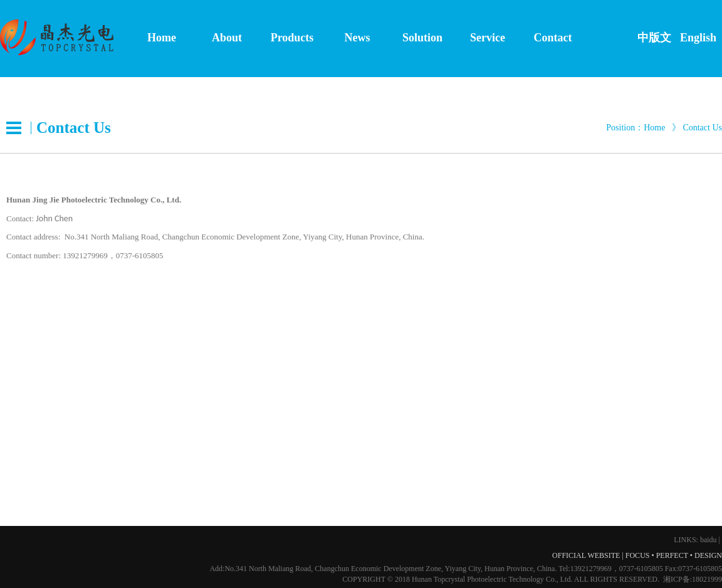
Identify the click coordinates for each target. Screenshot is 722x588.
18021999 (707, 579)
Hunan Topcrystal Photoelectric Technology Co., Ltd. (492, 579)
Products (292, 38)
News (358, 38)
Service (488, 38)
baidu (709, 540)
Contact (553, 38)
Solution (422, 38)
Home (162, 38)
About (227, 38)
